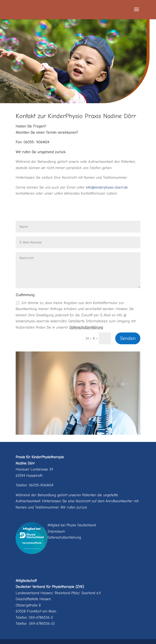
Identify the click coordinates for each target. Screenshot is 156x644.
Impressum (56, 531)
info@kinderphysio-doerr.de (107, 187)
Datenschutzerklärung (86, 327)
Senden (128, 338)
